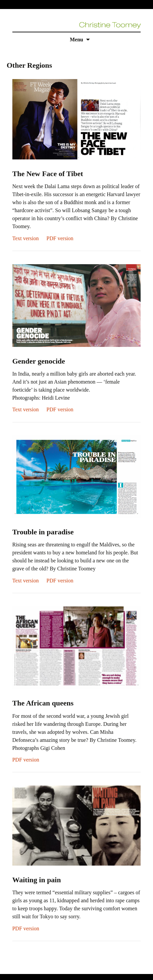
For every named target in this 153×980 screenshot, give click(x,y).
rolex (6, 970)
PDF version (60, 238)
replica (20, 970)
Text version (26, 238)
